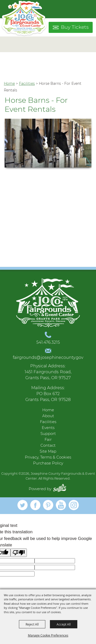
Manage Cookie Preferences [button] (48, 635)
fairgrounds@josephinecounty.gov (48, 357)
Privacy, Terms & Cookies (48, 457)
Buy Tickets (75, 27)
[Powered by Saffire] (61, 489)
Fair (48, 439)
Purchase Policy (48, 463)
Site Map (48, 451)
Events (48, 428)
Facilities (27, 83)
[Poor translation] (19, 553)
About (48, 416)
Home (9, 83)
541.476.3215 (48, 342)
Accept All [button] (64, 624)
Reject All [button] (32, 624)
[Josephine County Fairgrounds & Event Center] (24, 18)
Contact (48, 445)
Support (48, 433)
